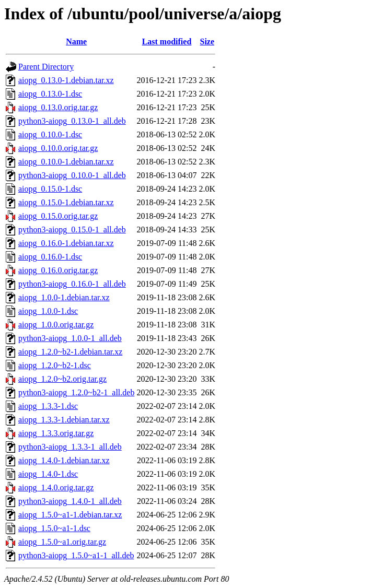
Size (207, 42)
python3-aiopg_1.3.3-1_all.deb (70, 447)
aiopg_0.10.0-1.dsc (50, 134)
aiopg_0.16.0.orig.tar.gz (58, 270)
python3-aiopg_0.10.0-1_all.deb (72, 175)
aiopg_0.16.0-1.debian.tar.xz (66, 243)
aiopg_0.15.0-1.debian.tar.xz (66, 202)
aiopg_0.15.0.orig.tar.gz (58, 216)
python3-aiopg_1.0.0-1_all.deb (70, 338)
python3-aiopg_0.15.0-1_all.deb (72, 230)
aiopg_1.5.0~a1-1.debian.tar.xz (70, 515)
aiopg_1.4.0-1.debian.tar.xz (64, 460)
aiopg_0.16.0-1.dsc (50, 257)
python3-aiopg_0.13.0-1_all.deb (72, 121)
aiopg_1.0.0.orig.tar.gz (56, 325)
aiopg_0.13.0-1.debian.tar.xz (66, 80)
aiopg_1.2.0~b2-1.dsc (55, 365)
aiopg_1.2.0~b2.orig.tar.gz (62, 379)
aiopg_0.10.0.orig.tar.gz (58, 148)
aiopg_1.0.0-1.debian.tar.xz (64, 297)
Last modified (167, 42)
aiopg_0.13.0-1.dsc (50, 94)
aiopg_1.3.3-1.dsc (48, 406)
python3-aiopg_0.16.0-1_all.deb (72, 284)
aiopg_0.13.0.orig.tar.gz (58, 107)
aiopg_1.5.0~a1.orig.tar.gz (62, 542)
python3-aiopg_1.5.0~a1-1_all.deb (76, 555)
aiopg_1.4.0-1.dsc (48, 474)
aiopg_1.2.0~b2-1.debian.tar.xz (70, 352)
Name (76, 42)
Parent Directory (46, 67)
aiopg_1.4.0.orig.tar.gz (56, 487)
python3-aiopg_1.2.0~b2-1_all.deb (76, 392)
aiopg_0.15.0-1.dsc (50, 189)
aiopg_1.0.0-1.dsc (48, 311)
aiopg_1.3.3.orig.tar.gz (56, 433)
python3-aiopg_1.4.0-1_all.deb (70, 501)
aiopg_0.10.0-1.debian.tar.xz (66, 162)
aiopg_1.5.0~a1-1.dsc (54, 528)
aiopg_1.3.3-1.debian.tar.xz (64, 420)
